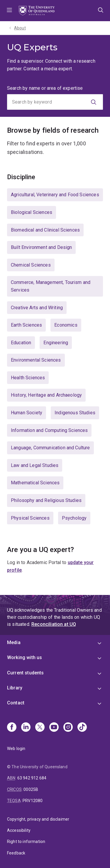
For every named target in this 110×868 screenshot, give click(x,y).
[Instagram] (68, 728)
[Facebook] (12, 728)
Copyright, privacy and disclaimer (38, 819)
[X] (40, 728)
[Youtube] (54, 728)
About (20, 28)
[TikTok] (82, 728)
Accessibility (19, 830)
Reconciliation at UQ (54, 624)
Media (14, 642)
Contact (16, 703)
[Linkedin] (26, 728)
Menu (9, 11)
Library (15, 688)
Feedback (16, 853)
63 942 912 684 (32, 778)
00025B (31, 789)
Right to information (26, 842)
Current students (26, 673)
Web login (16, 749)
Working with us (24, 657)
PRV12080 (33, 801)
